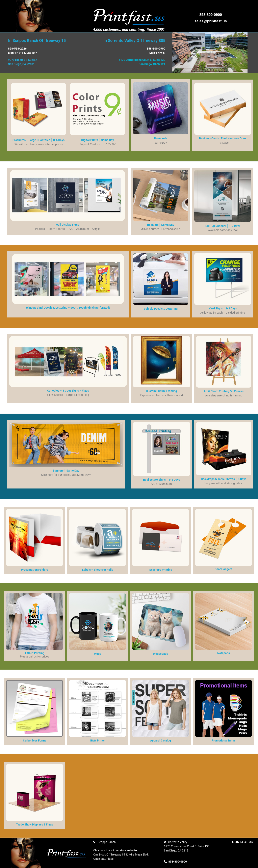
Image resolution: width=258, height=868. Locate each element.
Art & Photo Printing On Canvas (224, 391)
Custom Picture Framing (161, 391)
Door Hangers (223, 569)
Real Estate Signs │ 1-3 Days (162, 480)
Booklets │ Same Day (161, 225)
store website (128, 850)
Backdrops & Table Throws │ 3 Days (224, 479)
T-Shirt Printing (34, 653)
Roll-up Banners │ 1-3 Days (223, 226)
